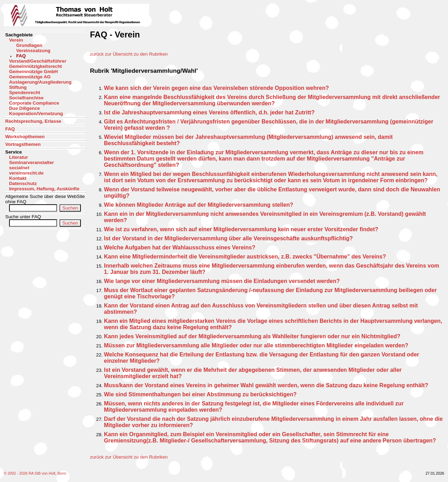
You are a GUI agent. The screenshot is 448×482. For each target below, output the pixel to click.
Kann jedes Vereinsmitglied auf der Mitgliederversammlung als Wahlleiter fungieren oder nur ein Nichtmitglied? (252, 336)
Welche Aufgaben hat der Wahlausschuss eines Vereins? (180, 247)
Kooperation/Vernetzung (36, 114)
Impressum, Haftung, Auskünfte (44, 189)
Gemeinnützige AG (30, 77)
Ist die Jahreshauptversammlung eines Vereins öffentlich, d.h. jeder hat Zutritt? (209, 112)
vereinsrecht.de (26, 173)
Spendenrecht (25, 93)
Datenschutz (23, 183)
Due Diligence (24, 108)
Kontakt (18, 178)
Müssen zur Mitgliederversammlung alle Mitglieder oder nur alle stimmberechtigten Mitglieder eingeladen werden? (256, 345)
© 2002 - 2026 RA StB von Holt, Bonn (35, 473)
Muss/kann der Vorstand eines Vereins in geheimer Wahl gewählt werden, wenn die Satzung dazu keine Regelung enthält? (266, 385)
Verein (16, 40)
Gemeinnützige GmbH (33, 72)
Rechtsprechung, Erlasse (33, 121)
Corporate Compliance (34, 103)
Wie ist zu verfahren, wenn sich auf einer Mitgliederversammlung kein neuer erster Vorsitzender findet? (241, 229)
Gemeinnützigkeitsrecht (36, 66)
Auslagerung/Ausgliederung (40, 82)
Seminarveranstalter (31, 162)
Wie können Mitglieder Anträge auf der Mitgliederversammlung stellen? (199, 205)
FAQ (21, 56)
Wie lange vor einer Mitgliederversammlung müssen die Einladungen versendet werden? (222, 281)
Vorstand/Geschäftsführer (38, 61)
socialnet (19, 168)
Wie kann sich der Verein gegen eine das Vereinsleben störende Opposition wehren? (216, 88)
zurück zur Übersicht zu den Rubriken (129, 54)
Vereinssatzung (33, 51)
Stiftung (18, 87)
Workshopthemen (25, 137)
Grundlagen (29, 45)
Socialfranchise (26, 98)
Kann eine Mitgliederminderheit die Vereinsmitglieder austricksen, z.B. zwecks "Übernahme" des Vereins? (245, 257)
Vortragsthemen (23, 144)
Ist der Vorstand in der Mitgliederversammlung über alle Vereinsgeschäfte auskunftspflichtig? (228, 238)
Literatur (19, 157)
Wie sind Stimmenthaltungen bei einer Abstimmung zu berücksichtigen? (200, 394)
